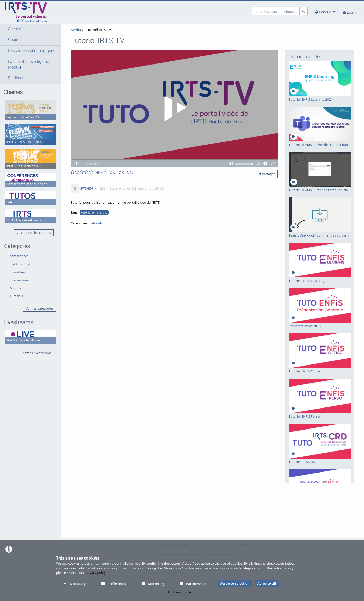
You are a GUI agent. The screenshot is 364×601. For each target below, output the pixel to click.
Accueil (15, 29)
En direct (16, 78)
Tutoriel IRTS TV (98, 30)
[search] (276, 11)
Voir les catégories (39, 308)
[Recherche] (304, 11)
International (20, 280)
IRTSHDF (87, 188)
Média (76, 30)
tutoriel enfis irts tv (94, 212)
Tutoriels (17, 296)
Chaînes (15, 40)
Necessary (75, 584)
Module (16, 288)
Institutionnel (20, 264)
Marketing (153, 584)
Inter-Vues (18, 272)
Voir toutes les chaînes (34, 233)
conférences (19, 256)
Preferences (113, 584)
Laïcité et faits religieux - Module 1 (30, 64)
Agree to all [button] (267, 583)
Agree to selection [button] (235, 583)
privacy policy (96, 573)
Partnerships (193, 584)
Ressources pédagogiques (32, 51)
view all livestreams (37, 353)
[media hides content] (325, 12)
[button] (30, 29)
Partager (266, 174)
